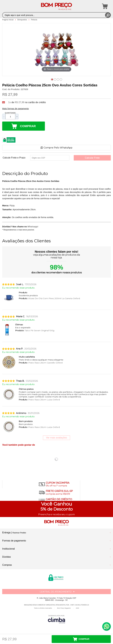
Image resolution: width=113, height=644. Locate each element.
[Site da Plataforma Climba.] (56, 619)
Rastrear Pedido (19, 533)
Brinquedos (23, 20)
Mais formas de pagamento (15, 109)
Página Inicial (8, 20)
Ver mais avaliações (56, 438)
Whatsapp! (33, 227)
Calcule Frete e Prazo (14, 158)
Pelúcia (34, 20)
